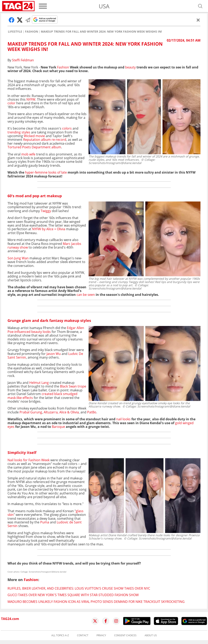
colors (67, 128)
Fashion (31, 32)
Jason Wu (53, 354)
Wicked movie (34, 136)
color (11, 103)
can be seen (86, 295)
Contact (83, 635)
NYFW (31, 99)
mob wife (28, 154)
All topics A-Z (60, 635)
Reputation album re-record (45, 140)
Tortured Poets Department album (34, 147)
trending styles (19, 132)
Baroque (58, 427)
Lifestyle (15, 32)
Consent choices (125, 635)
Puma (44, 522)
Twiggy (46, 211)
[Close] (198, 20)
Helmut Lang (39, 383)
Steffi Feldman (23, 60)
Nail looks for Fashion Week (29, 460)
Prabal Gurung (31, 412)
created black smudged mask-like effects (42, 396)
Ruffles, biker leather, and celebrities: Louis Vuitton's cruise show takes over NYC (79, 588)
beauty (130, 67)
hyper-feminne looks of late (46, 172)
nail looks (123, 419)
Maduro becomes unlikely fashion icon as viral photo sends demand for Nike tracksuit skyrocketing (96, 602)
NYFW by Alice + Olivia (49, 229)
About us (151, 635)
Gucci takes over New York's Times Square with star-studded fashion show (73, 595)
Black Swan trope (73, 386)
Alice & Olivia (69, 412)
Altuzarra (51, 412)
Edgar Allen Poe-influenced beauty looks (46, 330)
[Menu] (43, 6)
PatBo (92, 412)
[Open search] (200, 6)
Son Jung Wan (18, 258)
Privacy (101, 635)
